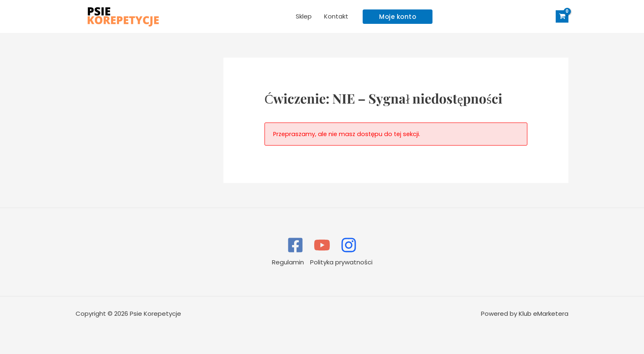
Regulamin (288, 262)
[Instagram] (349, 245)
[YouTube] (322, 245)
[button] (398, 17)
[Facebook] (295, 245)
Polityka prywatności (341, 262)
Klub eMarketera (544, 314)
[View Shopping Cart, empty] (562, 17)
